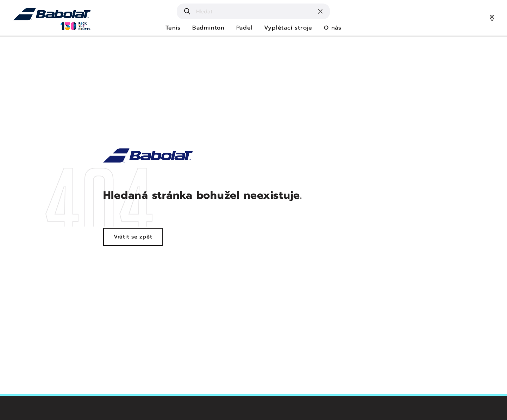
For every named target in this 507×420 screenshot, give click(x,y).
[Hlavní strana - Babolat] (52, 18)
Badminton (208, 28)
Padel (245, 28)
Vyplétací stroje (288, 28)
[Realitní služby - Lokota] (148, 155)
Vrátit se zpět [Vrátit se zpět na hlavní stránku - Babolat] (133, 237)
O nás (333, 28)
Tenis (173, 28)
